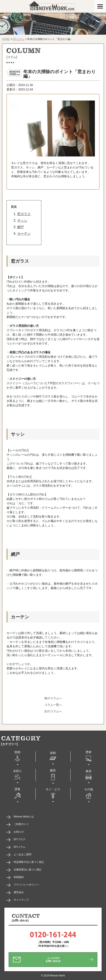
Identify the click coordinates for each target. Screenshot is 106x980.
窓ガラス (24, 214)
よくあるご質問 (22, 854)
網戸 (21, 227)
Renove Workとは (24, 817)
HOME (6, 39)
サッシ (22, 220)
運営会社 (19, 892)
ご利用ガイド (21, 824)
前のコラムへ (53, 698)
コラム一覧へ (53, 705)
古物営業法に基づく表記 (27, 870)
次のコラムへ (53, 711)
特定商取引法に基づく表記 (29, 862)
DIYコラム (18, 39)
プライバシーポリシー (26, 885)
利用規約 (19, 877)
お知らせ (19, 832)
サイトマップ (21, 900)
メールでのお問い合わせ (53, 960)
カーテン (24, 234)
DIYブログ (20, 839)
